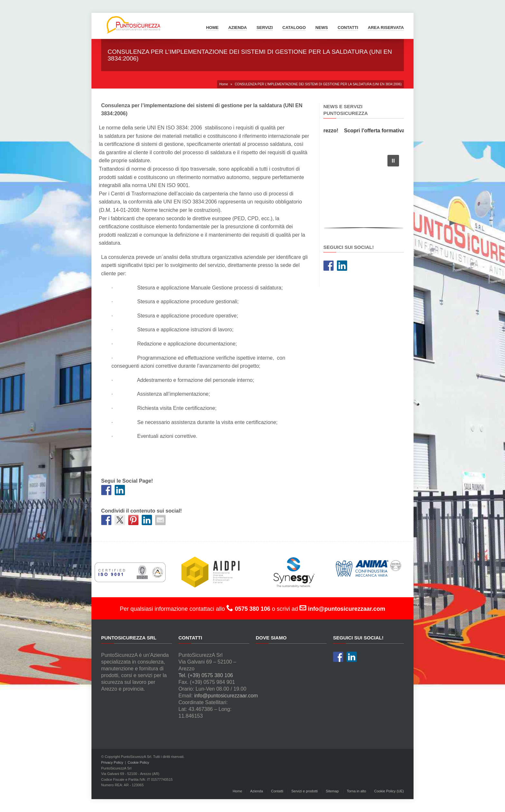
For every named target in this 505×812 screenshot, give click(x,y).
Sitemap (332, 791)
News (322, 28)
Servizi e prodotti (304, 791)
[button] (393, 161)
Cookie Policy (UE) (389, 791)
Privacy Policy (112, 762)
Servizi (264, 28)
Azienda (238, 28)
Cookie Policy (138, 762)
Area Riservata (386, 28)
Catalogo (294, 28)
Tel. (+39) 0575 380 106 (206, 675)
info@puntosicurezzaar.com (226, 696)
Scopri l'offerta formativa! (377, 131)
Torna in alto (357, 791)
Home (212, 28)
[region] (364, 190)
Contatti (348, 28)
